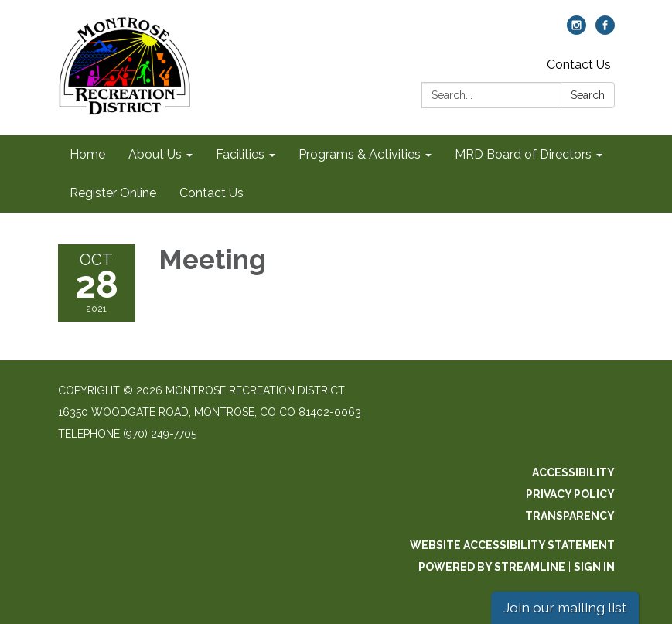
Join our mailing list (565, 607)
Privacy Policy (570, 494)
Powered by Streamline (492, 567)
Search (588, 95)
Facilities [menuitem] (240, 154)
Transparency (570, 516)
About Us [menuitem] (155, 154)
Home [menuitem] (87, 154)
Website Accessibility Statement (512, 545)
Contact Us (579, 65)
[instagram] (576, 31)
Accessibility (573, 472)
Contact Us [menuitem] (211, 193)
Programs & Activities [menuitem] (360, 154)
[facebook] (605, 31)
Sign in (594, 567)
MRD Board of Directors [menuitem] (523, 154)
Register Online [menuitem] (113, 193)
